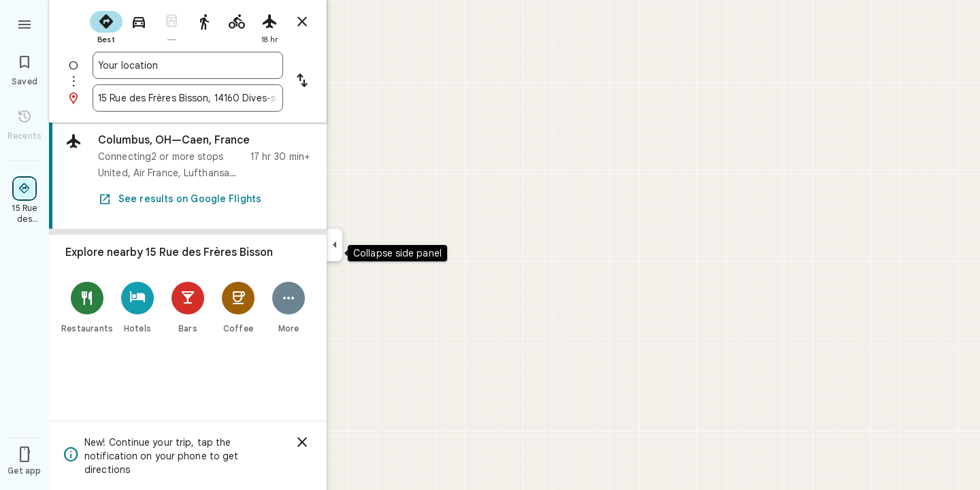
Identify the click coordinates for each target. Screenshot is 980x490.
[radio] (106, 26)
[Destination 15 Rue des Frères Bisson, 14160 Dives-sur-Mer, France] (188, 98)
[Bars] (188, 307)
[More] (289, 307)
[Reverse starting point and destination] (302, 82)
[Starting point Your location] (188, 65)
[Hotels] (137, 307)
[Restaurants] (87, 307)
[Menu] (24, 23)
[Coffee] (238, 307)
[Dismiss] (302, 442)
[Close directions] (302, 22)
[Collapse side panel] (334, 245)
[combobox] (188, 65)
